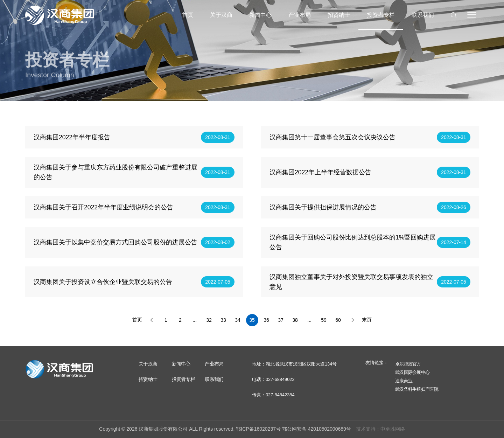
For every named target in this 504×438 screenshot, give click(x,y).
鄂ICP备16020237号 (258, 429)
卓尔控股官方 (408, 364)
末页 (367, 327)
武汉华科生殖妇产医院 (417, 389)
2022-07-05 (218, 289)
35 (252, 328)
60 (338, 328)
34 (238, 328)
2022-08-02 (218, 250)
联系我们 (423, 15)
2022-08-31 (218, 145)
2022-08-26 (454, 215)
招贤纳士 (339, 15)
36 (266, 328)
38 (295, 328)
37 (281, 328)
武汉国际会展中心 (412, 372)
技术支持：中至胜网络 (380, 429)
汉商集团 (60, 15)
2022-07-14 (454, 250)
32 (209, 328)
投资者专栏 (381, 15)
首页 (188, 15)
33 (223, 328)
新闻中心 (260, 15)
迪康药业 (404, 381)
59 (324, 328)
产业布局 (300, 15)
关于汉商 (221, 15)
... (195, 328)
